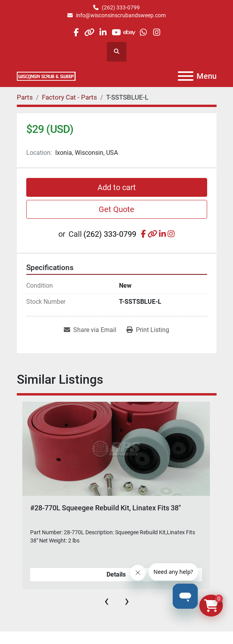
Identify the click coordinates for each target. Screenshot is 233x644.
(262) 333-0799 (121, 7)
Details (116, 574)
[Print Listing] (148, 330)
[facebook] (76, 32)
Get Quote (116, 209)
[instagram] (156, 32)
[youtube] (116, 32)
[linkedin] (103, 32)
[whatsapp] (143, 32)
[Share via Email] (90, 330)
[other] (89, 32)
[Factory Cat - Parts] (70, 97)
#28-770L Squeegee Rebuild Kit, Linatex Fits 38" (106, 508)
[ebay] (130, 32)
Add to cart (117, 187)
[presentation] (107, 601)
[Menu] (186, 76)
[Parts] (25, 97)
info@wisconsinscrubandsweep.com (121, 15)
